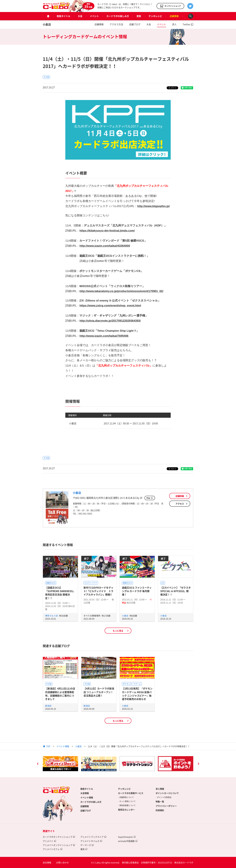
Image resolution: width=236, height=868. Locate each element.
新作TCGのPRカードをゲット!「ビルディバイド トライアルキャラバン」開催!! (98, 591)
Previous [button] (38, 764)
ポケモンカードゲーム (132, 684)
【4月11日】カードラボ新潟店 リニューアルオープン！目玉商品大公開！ (99, 692)
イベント (94, 16)
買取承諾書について (127, 805)
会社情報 (47, 862)
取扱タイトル (64, 16)
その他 (46, 77)
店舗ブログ (135, 24)
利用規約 (160, 810)
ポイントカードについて (167, 793)
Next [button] (198, 764)
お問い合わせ (62, 862)
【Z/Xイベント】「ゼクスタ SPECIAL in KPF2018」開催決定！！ (175, 591)
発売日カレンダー (126, 810)
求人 (174, 24)
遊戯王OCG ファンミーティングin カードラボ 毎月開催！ (137, 591)
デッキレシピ (155, 16)
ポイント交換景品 (164, 797)
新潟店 (48, 706)
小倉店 (47, 24)
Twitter (186, 24)
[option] (60, 764)
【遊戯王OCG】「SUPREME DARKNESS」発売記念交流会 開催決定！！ (60, 593)
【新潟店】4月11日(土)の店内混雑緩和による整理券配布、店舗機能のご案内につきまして (60, 694)
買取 (139, 16)
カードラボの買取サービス (131, 793)
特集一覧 (160, 801)
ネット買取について (127, 801)
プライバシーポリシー (166, 806)
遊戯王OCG (51, 583)
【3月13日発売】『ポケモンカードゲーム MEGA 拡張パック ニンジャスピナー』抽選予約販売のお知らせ (137, 694)
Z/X (163, 583)
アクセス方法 (116, 24)
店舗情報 (174, 16)
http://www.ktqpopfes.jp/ (154, 206)
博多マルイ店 (52, 616)
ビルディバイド (91, 583)
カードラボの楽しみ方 (118, 16)
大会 (80, 16)
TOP (48, 746)
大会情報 (85, 793)
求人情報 (160, 789)
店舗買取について (127, 797)
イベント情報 (63, 746)
